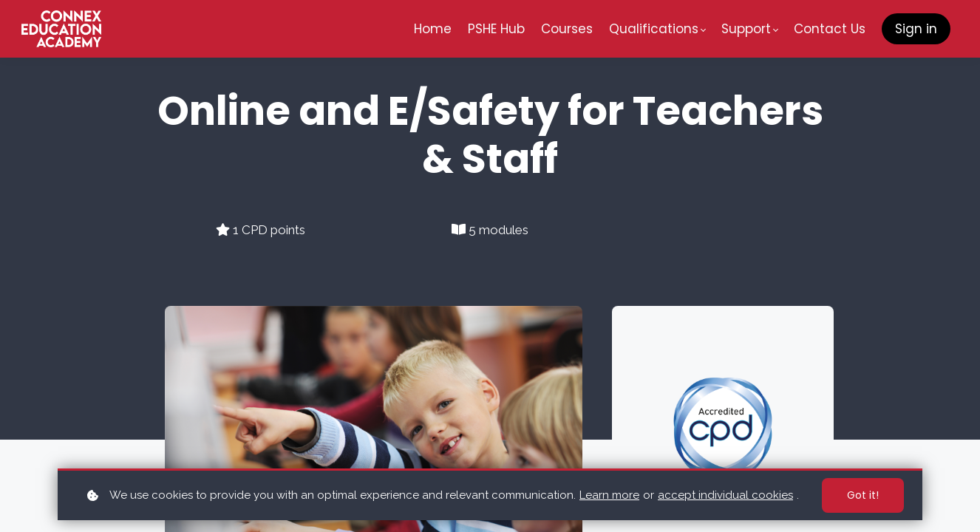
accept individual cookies (725, 495)
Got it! (863, 495)
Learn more (609, 495)
